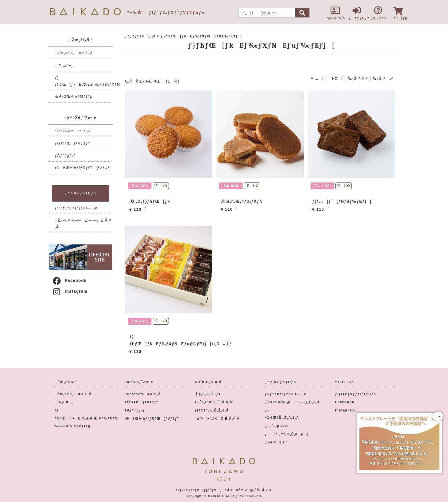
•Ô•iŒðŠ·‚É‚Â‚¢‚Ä (282, 418)
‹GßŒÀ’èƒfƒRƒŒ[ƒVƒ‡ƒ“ (83, 168)
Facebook (69, 280)
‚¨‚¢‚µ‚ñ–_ (64, 65)
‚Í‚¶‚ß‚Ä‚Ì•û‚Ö (208, 394)
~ (438, 416)
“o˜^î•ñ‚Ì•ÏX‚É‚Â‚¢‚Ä (217, 419)
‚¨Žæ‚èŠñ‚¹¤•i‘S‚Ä (74, 53)
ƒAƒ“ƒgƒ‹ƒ (67, 155)
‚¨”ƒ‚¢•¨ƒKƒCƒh (80, 193)
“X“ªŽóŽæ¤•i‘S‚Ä (73, 131)
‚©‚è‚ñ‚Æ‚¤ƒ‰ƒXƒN (242, 201)
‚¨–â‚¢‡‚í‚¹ (276, 442)
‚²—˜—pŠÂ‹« (277, 426)
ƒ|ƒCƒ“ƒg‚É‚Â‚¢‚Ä (212, 410)
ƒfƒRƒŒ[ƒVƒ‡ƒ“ (72, 143)
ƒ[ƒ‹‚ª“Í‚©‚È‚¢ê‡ (287, 434)
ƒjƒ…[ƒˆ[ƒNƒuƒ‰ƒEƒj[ (342, 201)
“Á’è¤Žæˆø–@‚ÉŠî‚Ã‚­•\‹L (249, 490)
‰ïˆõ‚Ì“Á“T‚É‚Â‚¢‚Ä (214, 402)
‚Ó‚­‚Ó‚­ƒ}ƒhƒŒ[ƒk (150, 201)
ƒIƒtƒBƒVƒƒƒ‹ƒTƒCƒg (356, 394)
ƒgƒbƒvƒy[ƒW (140, 36)
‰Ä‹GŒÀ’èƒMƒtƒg (74, 96)
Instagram (70, 291)
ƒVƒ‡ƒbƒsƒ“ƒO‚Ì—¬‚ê (76, 208)
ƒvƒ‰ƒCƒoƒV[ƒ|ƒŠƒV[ (198, 490)
